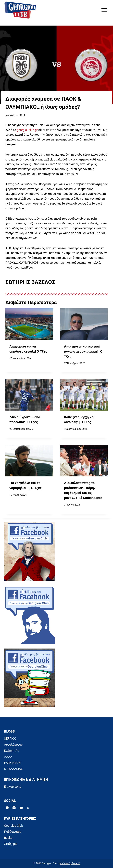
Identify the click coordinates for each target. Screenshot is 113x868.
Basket (9, 838)
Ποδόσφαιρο (13, 832)
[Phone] (28, 808)
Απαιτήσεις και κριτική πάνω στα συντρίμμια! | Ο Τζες (83, 351)
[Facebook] (7, 808)
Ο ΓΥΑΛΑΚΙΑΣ (13, 769)
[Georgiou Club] (20, 10)
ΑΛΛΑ (8, 757)
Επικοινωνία (13, 787)
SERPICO (10, 739)
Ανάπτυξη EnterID (70, 863)
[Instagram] (14, 808)
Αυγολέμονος (13, 745)
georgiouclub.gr (27, 130)
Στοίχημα (10, 844)
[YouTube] (21, 808)
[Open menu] (104, 10)
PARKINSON (12, 763)
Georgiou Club (14, 826)
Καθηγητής (12, 751)
